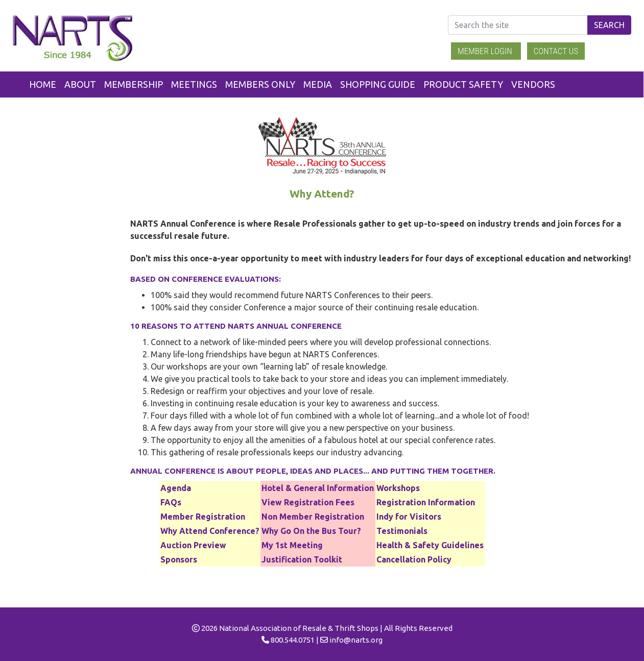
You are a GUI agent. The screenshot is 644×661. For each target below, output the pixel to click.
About (80, 84)
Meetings (194, 84)
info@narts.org (356, 640)
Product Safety (463, 84)
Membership (134, 84)
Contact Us (556, 51)
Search (609, 25)
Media (318, 84)
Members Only (260, 84)
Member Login (486, 51)
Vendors (533, 84)
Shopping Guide (378, 84)
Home (43, 84)
